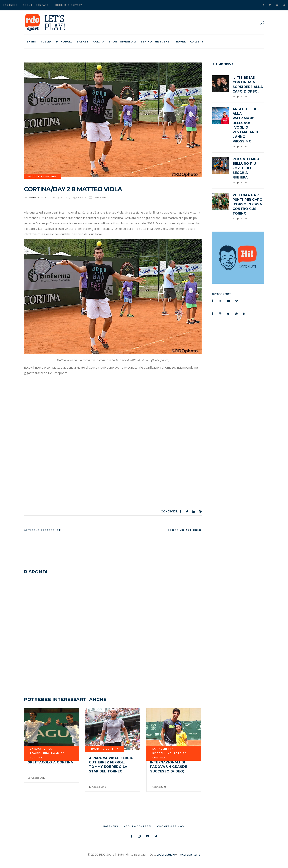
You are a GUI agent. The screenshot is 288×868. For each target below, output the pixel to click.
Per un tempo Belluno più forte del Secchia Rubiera (246, 168)
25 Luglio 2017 (60, 198)
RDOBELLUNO (40, 753)
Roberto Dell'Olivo (37, 198)
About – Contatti (36, 5)
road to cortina (42, 176)
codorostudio (166, 854)
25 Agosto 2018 (37, 778)
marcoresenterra (189, 854)
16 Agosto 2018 (98, 787)
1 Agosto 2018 (158, 787)
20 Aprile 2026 (240, 219)
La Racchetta (41, 749)
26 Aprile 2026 (240, 182)
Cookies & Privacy (69, 5)
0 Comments (99, 198)
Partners (10, 5)
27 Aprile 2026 (240, 97)
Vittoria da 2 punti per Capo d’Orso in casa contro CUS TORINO (248, 204)
